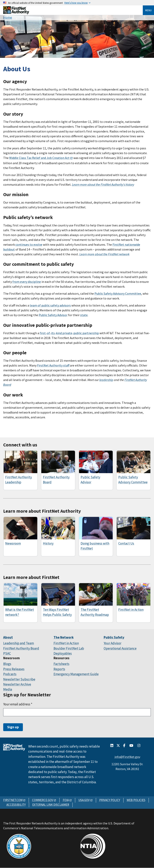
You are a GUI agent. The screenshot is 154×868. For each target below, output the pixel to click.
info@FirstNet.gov (127, 757)
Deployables (63, 653)
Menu (148, 10)
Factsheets (61, 664)
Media (8, 689)
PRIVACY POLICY (110, 800)
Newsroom (13, 543)
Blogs (7, 664)
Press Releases (14, 669)
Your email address (18, 704)
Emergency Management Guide (76, 674)
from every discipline (27, 282)
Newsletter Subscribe (19, 679)
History (48, 543)
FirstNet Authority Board (21, 648)
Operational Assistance (120, 648)
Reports (59, 669)
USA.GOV (84, 800)
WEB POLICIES (136, 800)
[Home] (16, 13)
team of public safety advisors (50, 305)
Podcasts (10, 674)
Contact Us (126, 543)
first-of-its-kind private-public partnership (69, 333)
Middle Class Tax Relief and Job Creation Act (39, 158)
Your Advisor (112, 643)
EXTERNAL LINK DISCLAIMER (51, 805)
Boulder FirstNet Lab (69, 648)
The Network (64, 637)
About (8, 637)
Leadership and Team (19, 643)
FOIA (66, 800)
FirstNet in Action (131, 610)
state (84, 315)
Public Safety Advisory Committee (118, 293)
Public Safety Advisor (53, 315)
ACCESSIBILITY (16, 805)
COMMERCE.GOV (43, 800)
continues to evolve (29, 245)
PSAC (7, 653)
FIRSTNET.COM (13, 800)
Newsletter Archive (17, 684)
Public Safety (114, 637)
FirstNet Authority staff (53, 365)
